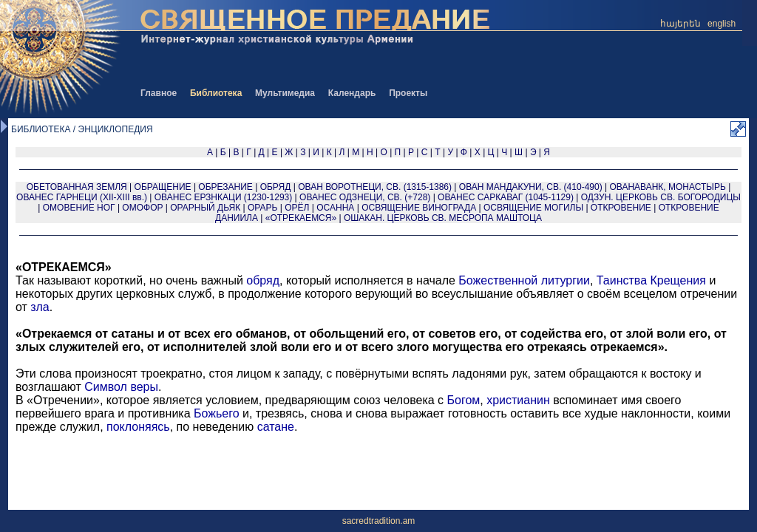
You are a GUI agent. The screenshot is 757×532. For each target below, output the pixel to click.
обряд (263, 280)
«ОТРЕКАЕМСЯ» (301, 218)
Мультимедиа (285, 93)
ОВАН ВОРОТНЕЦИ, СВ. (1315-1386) (375, 187)
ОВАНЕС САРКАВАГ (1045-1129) (506, 197)
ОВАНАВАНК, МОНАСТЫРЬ (667, 187)
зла (40, 307)
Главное (159, 93)
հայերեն (680, 24)
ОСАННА (335, 208)
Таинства (622, 280)
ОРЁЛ (297, 208)
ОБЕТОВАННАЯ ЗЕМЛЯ (77, 187)
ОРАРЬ (262, 208)
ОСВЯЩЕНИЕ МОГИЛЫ (533, 208)
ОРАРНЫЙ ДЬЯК (205, 208)
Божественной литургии (524, 280)
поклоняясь (138, 427)
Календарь (352, 93)
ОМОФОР (142, 208)
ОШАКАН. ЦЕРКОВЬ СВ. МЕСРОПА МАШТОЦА (443, 218)
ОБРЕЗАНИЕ (225, 187)
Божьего (217, 413)
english (722, 24)
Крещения (678, 280)
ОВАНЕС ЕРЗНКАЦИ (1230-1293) (223, 197)
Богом (464, 400)
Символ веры (121, 387)
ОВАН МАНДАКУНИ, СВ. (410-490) (531, 187)
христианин (518, 400)
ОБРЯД (276, 187)
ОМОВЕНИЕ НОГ (79, 208)
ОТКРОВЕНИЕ (621, 208)
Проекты (408, 93)
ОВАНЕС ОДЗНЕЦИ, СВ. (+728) (365, 197)
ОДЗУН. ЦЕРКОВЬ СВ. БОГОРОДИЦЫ (661, 197)
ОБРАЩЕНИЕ (163, 187)
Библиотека (216, 93)
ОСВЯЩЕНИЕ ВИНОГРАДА (419, 208)
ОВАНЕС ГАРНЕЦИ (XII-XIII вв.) (82, 197)
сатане (276, 427)
